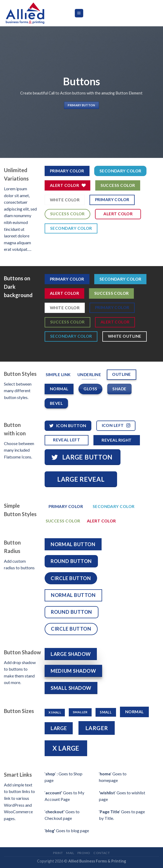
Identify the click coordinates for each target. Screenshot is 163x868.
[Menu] (79, 13)
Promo (84, 853)
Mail (70, 853)
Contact (102, 853)
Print (58, 853)
